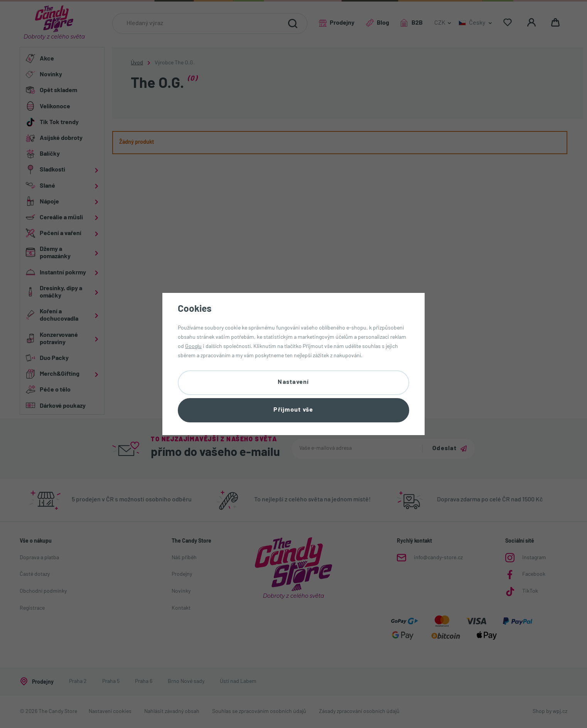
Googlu (193, 347)
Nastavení (293, 382)
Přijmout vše (293, 410)
